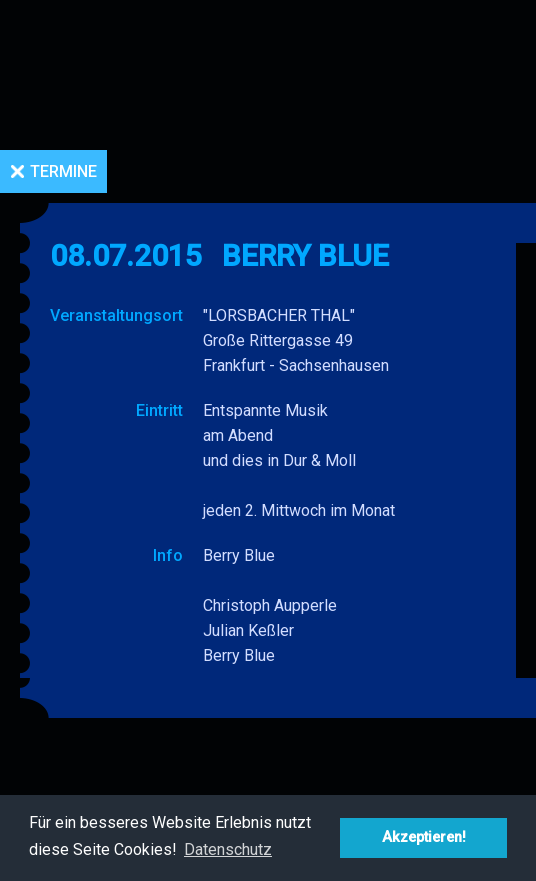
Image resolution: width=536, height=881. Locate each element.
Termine (63, 171)
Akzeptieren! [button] (424, 837)
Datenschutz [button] (228, 849)
